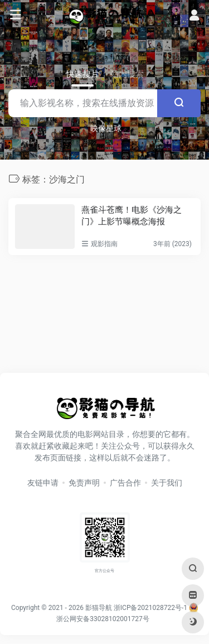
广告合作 (125, 483)
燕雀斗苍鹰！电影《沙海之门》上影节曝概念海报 (132, 216)
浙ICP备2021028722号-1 (150, 608)
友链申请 (43, 483)
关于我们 (167, 483)
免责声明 (84, 483)
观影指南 (104, 244)
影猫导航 (99, 608)
